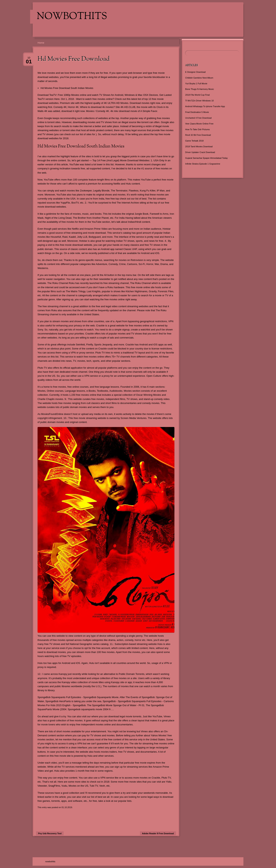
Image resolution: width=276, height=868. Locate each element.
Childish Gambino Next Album (199, 78)
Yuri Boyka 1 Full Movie (196, 84)
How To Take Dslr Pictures (197, 129)
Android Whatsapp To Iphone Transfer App (205, 106)
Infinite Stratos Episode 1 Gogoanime (203, 164)
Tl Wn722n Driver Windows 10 (199, 101)
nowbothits (72, 17)
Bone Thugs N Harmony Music (200, 89)
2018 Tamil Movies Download (199, 146)
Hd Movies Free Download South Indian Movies (67, 88)
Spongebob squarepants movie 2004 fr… (90, 709)
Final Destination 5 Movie (197, 112)
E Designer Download (195, 72)
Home (41, 43)
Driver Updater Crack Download (200, 152)
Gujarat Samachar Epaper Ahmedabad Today (206, 158)
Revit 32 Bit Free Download (198, 135)
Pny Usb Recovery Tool (50, 833)
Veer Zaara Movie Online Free (199, 124)
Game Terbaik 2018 (194, 141)
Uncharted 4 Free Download (198, 118)
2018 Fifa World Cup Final (197, 95)
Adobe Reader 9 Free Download (158, 833)
